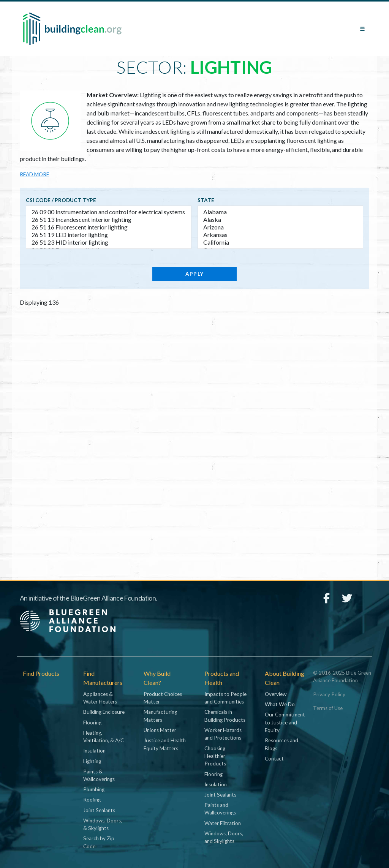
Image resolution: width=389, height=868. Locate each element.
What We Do (280, 704)
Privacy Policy (329, 694)
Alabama (280, 212)
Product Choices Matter (163, 698)
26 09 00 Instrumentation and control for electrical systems (109, 212)
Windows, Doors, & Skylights (103, 824)
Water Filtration (223, 823)
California (280, 242)
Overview (276, 694)
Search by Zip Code (99, 842)
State (206, 200)
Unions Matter (160, 730)
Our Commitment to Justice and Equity (285, 722)
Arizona (280, 227)
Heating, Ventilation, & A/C (104, 737)
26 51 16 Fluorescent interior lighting (109, 227)
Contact (274, 759)
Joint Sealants (99, 810)
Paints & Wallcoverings (99, 775)
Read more (34, 174)
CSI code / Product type (61, 200)
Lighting (92, 761)
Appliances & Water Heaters (100, 698)
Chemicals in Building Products (225, 716)
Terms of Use (328, 708)
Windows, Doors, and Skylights (224, 837)
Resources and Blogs (281, 744)
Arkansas (280, 235)
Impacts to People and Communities (225, 698)
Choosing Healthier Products (215, 756)
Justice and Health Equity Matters (165, 744)
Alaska (280, 220)
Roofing (92, 800)
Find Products (41, 673)
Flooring (92, 723)
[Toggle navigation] (362, 29)
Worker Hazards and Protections (223, 734)
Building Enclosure (104, 712)
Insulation (94, 751)
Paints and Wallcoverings (220, 809)
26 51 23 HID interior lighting (109, 242)
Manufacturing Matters (160, 716)
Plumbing (94, 789)
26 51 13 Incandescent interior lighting (109, 220)
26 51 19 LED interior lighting (109, 235)
